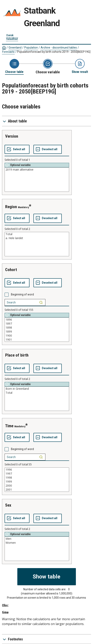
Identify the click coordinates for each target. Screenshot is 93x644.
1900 (37, 336)
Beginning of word (22, 294)
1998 (37, 478)
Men (37, 539)
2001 (37, 490)
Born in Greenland (37, 389)
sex (8, 505)
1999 (37, 482)
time (9, 426)
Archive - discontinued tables (59, 48)
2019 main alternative (37, 170)
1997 (37, 474)
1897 (37, 324)
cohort (11, 270)
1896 (37, 320)
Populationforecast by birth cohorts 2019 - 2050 (54, 52)
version (12, 136)
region (11, 207)
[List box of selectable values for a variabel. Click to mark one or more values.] (37, 180)
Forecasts (8, 52)
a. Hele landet (37, 238)
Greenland (15, 48)
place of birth (17, 355)
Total (37, 234)
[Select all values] (17, 149)
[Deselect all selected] (48, 149)
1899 (37, 332)
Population (31, 48)
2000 (37, 486)
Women (37, 543)
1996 (37, 470)
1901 (37, 340)
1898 (37, 328)
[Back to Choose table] (14, 66)
